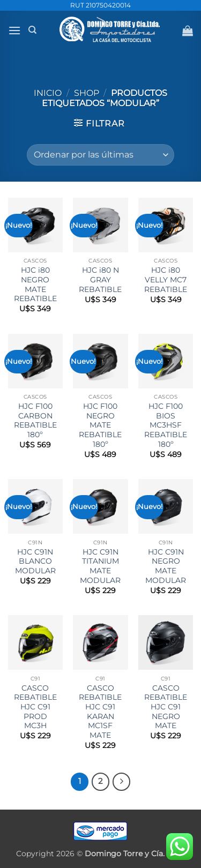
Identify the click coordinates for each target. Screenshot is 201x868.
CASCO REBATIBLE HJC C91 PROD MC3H (35, 707)
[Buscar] (32, 30)
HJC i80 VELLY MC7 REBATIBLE (166, 279)
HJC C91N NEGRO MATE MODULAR (166, 566)
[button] (14, 30)
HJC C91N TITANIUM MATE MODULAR (100, 566)
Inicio (48, 93)
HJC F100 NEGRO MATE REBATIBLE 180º (100, 425)
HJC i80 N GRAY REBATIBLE (100, 279)
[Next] (122, 782)
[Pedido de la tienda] (100, 155)
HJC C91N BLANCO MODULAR (35, 561)
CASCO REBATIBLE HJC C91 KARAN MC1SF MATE (100, 712)
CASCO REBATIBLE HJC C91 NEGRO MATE (166, 707)
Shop (87, 93)
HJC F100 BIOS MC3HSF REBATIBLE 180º (166, 425)
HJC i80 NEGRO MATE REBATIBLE (35, 284)
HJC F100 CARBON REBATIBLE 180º (35, 420)
